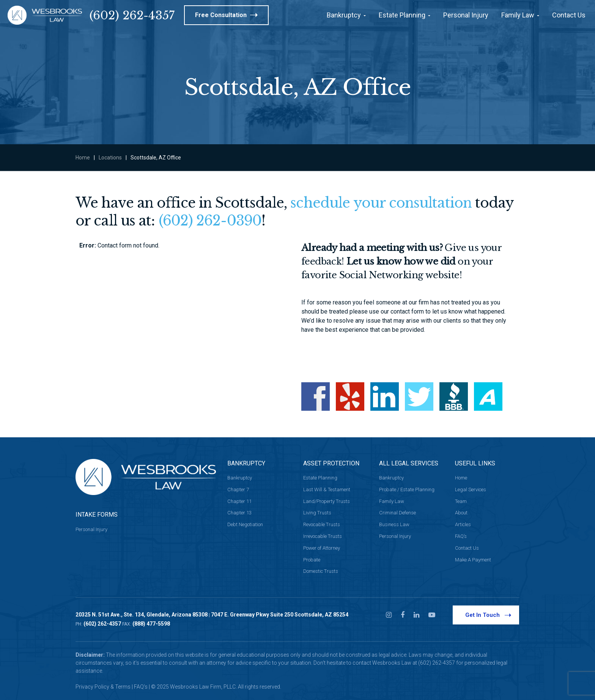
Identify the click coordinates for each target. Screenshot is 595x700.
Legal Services (471, 490)
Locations (110, 158)
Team (461, 501)
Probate (312, 560)
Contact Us (467, 548)
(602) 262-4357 (132, 15)
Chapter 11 (239, 501)
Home (83, 158)
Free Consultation (226, 15)
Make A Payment (473, 560)
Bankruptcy (240, 478)
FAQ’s (461, 536)
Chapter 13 (239, 513)
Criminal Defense (397, 513)
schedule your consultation (381, 203)
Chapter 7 (238, 490)
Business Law (394, 524)
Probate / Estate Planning (407, 490)
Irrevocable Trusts (323, 536)
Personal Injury (91, 529)
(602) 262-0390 (210, 221)
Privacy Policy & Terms (103, 687)
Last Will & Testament (327, 490)
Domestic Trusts (321, 571)
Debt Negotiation (245, 524)
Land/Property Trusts (327, 501)
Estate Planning (320, 478)
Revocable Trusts (322, 524)
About (461, 513)
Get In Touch (489, 615)
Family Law (392, 501)
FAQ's (141, 687)
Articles (463, 524)
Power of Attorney (322, 548)
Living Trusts (317, 513)
